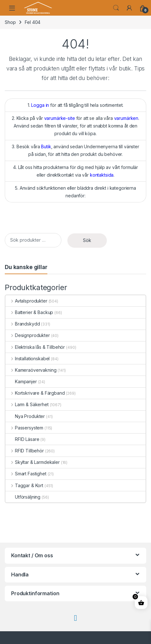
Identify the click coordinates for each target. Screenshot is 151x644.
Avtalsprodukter (26, 301)
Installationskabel (27, 359)
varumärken (126, 118)
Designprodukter (28, 335)
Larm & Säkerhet (27, 404)
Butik (46, 146)
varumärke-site (60, 118)
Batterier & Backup (29, 312)
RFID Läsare (22, 439)
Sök (87, 240)
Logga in (40, 105)
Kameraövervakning (31, 370)
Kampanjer (21, 381)
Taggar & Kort (24, 485)
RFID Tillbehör (25, 451)
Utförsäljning (23, 497)
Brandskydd (23, 324)
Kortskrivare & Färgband (35, 393)
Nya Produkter (25, 416)
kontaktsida (102, 175)
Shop (10, 22)
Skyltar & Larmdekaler (33, 462)
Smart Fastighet (26, 474)
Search (116, 8)
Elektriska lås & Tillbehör (35, 347)
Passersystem (24, 428)
